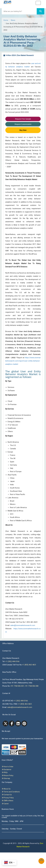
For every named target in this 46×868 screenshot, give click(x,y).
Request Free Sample (23, 119)
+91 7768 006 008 (32, 686)
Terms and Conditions (11, 792)
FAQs (5, 772)
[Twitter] (5, 723)
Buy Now (23, 130)
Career (5, 804)
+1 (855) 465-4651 (29, 665)
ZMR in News (7, 801)
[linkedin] (18, 723)
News (13, 20)
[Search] (40, 11)
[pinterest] (24, 723)
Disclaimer (7, 770)
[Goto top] (42, 861)
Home (6, 20)
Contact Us (7, 795)
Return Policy (8, 775)
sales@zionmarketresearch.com (23, 625)
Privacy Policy (8, 798)
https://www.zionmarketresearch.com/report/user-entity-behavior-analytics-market (23, 361)
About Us (6, 789)
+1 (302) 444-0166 (12, 661)
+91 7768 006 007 (17, 686)
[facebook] (12, 723)
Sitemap (6, 778)
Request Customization (23, 124)
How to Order (8, 767)
